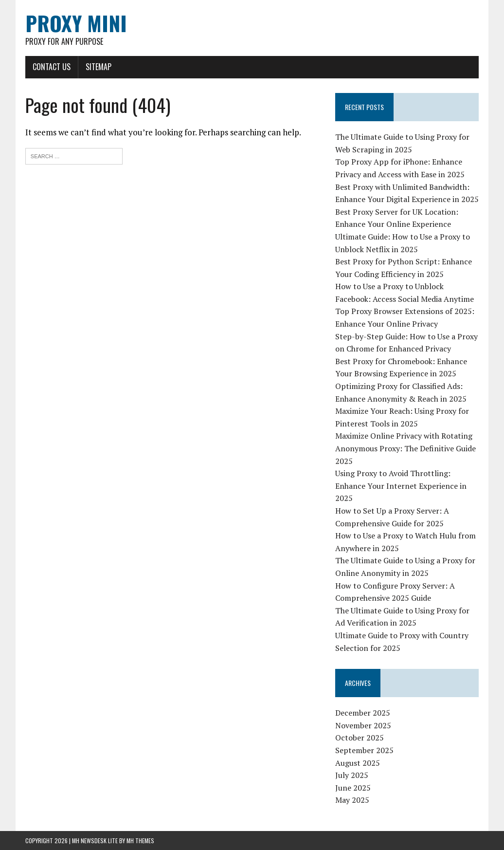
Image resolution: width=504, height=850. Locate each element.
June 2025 (353, 788)
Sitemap (99, 67)
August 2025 (358, 763)
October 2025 (360, 738)
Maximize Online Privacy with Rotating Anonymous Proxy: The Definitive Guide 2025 (405, 448)
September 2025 (364, 750)
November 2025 (363, 725)
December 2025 (363, 713)
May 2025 (352, 800)
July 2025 (352, 775)
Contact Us (52, 67)
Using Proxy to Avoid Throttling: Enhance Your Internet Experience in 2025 (401, 486)
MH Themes (140, 841)
